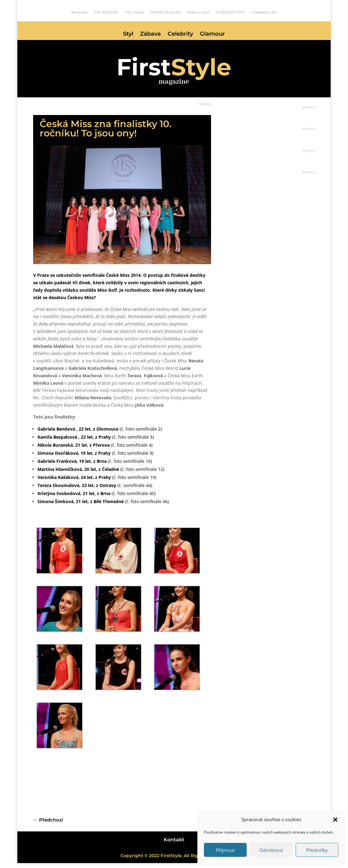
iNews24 (79, 12)
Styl (128, 34)
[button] (335, 820)
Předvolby (317, 850)
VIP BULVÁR (106, 12)
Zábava (150, 34)
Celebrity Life (264, 12)
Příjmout (225, 850)
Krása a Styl (198, 12)
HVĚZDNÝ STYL (231, 12)
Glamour (212, 34)
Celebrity (180, 34)
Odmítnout (271, 850)
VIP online (134, 12)
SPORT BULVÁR (166, 12)
